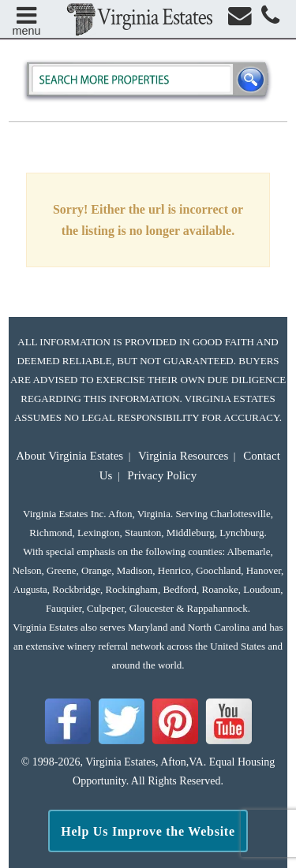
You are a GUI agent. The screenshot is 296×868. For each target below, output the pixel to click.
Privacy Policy (162, 475)
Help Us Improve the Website (148, 831)
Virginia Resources (183, 456)
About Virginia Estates (69, 456)
